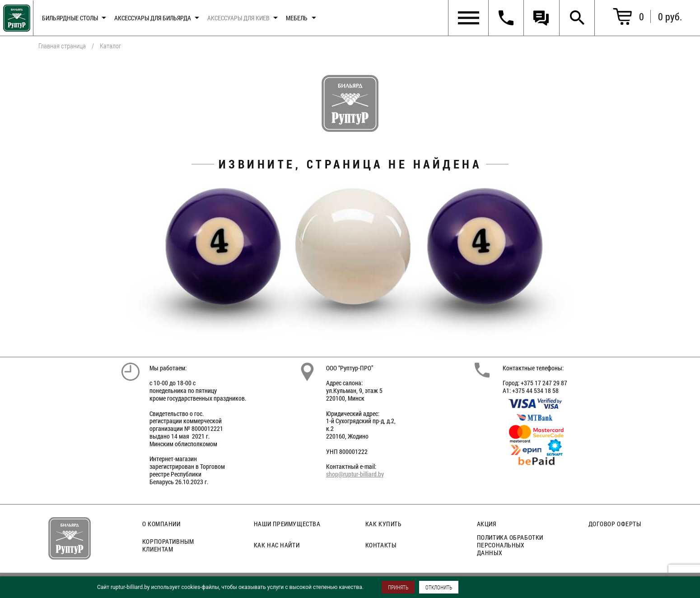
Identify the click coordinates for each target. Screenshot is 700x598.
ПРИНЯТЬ (398, 587)
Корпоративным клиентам (168, 545)
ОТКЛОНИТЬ (439, 587)
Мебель (297, 18)
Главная (15, 16)
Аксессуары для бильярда (153, 18)
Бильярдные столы (70, 18)
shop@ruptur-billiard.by (355, 474)
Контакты (381, 545)
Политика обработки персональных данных (510, 545)
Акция (487, 524)
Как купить (384, 524)
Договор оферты (615, 524)
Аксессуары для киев (238, 18)
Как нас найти (277, 545)
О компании (161, 524)
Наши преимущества (287, 524)
